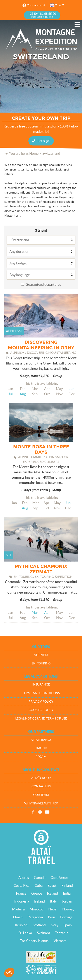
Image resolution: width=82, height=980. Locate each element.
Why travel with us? (41, 803)
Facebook (33, 812)
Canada (40, 878)
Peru (51, 917)
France (21, 893)
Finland (67, 885)
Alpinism (41, 655)
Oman (18, 917)
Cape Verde (59, 878)
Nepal (53, 909)
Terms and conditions (41, 693)
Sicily (55, 925)
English (52, 5)
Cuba (39, 885)
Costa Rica (22, 885)
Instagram (40, 812)
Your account (36, 5)
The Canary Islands (34, 941)
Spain (68, 925)
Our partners (41, 732)
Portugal (67, 917)
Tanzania (62, 933)
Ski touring (41, 663)
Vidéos (47, 812)
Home (34, 153)
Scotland (39, 925)
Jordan (67, 901)
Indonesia (22, 901)
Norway (68, 909)
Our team (41, 795)
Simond (41, 748)
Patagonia (35, 917)
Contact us (41, 786)
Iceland (52, 893)
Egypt (52, 885)
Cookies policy (41, 710)
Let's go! (44, 141)
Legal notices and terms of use (41, 718)
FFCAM (41, 757)
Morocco (37, 909)
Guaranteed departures (43, 284)
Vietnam (60, 941)
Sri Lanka (25, 933)
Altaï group (41, 778)
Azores (24, 878)
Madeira (18, 909)
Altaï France (41, 740)
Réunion (21, 925)
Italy (53, 901)
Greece (37, 893)
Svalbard (44, 933)
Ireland (39, 901)
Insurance (41, 684)
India (67, 893)
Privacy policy (41, 702)
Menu (77, 25)
